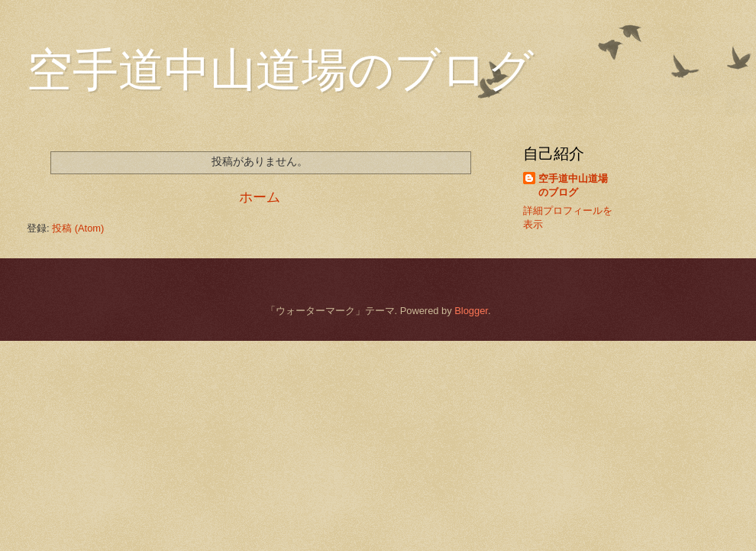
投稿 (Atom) (78, 228)
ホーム (260, 197)
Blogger (471, 311)
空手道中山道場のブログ (573, 185)
